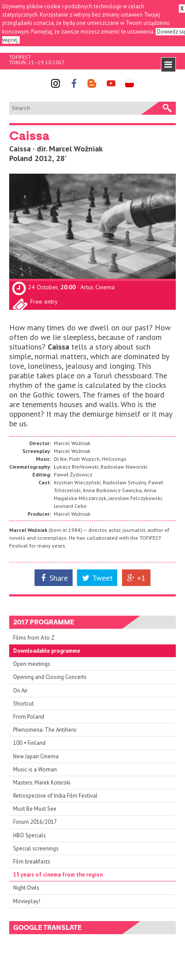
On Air (20, 690)
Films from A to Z (34, 638)
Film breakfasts (32, 862)
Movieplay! (27, 901)
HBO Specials (30, 835)
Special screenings (36, 848)
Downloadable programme (47, 651)
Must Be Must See (35, 809)
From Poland (29, 717)
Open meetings (32, 664)
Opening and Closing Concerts (50, 677)
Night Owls (26, 888)
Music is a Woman (35, 769)
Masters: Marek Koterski (42, 783)
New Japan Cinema (36, 756)
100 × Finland (29, 743)
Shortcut (23, 704)
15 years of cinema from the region (58, 875)
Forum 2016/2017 (35, 822)
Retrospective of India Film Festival (55, 796)
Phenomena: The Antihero (45, 730)
